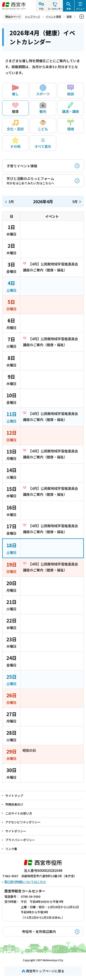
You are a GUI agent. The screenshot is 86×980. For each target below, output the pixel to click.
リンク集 (11, 849)
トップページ (32, 16)
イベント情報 (53, 16)
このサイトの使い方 (19, 813)
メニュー (80, 9)
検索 (69, 9)
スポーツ (43, 90)
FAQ (41, 9)
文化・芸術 (15, 125)
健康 (69, 16)
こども (43, 125)
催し (15, 90)
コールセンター (55, 9)
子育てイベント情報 (22, 166)
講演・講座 (70, 108)
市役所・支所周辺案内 (39, 931)
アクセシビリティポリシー (23, 822)
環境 (70, 125)
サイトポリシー (16, 831)
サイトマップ (14, 796)
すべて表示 (43, 143)
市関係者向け (14, 804)
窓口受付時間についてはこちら (25, 882)
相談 (70, 90)
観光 (43, 108)
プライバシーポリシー (20, 840)
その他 (15, 143)
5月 (75, 202)
